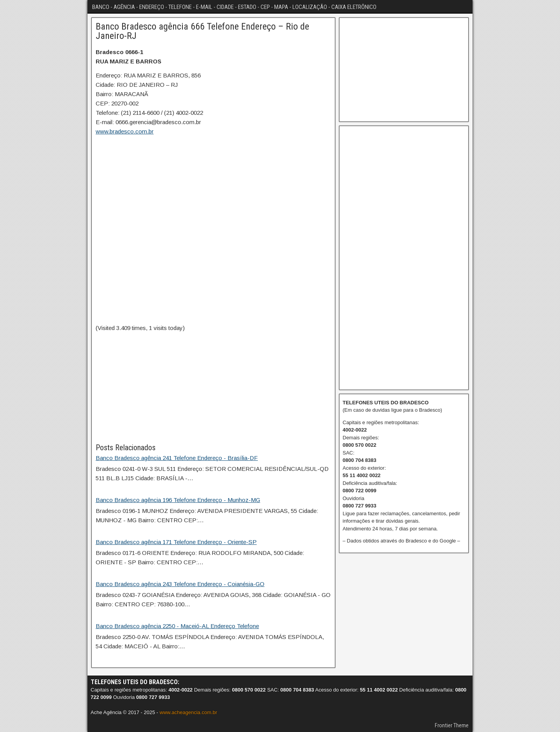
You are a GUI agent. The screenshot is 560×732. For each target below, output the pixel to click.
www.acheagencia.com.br (188, 712)
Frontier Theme (452, 725)
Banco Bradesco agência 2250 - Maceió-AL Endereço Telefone (177, 626)
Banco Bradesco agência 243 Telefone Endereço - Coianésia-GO (180, 584)
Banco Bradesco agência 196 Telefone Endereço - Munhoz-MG (178, 500)
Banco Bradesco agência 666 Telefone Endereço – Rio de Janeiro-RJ (202, 31)
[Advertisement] (213, 387)
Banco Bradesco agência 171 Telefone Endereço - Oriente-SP (176, 542)
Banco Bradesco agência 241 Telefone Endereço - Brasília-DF (177, 458)
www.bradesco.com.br (125, 131)
